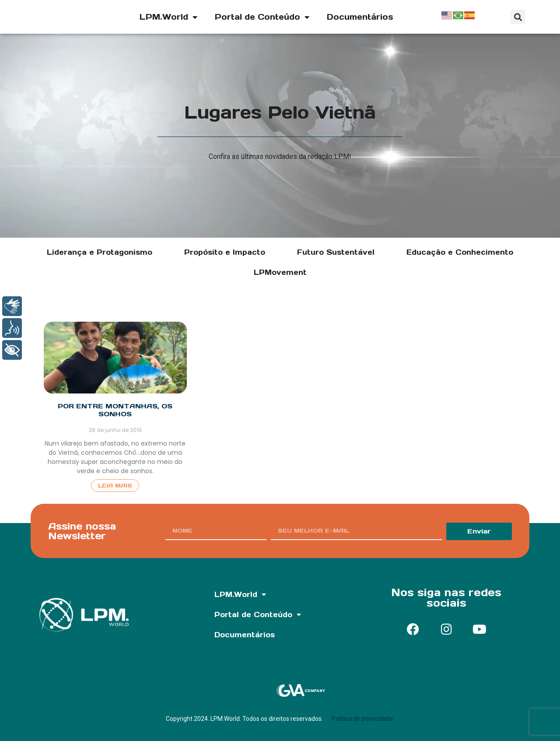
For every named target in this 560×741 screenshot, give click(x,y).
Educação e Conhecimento (460, 252)
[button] (518, 17)
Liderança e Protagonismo (100, 252)
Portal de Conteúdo (262, 17)
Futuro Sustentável (336, 252)
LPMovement (280, 272)
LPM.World (168, 17)
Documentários (360, 17)
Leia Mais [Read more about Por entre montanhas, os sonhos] (115, 486)
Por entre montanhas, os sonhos (115, 410)
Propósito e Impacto (225, 252)
